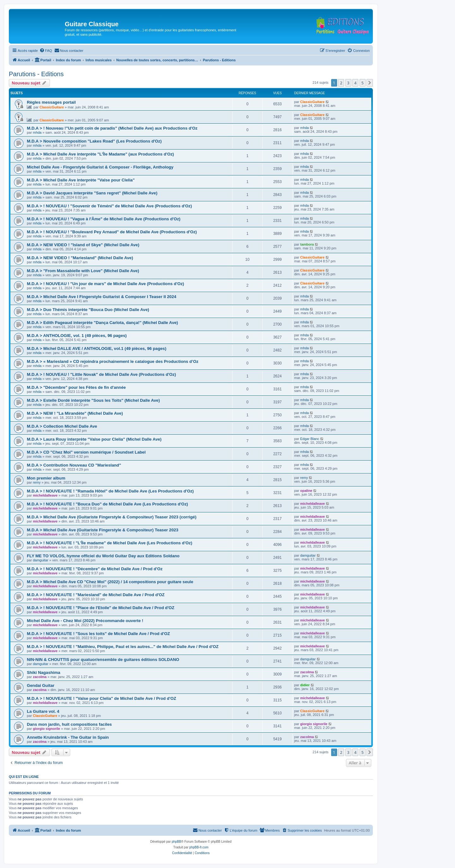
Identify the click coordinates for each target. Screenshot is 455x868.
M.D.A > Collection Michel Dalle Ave (62, 426)
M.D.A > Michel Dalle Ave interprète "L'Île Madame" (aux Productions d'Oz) (100, 154)
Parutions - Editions (36, 74)
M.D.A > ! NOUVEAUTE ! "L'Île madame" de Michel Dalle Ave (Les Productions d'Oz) (109, 543)
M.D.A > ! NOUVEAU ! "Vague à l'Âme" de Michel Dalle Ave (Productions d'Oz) (104, 219)
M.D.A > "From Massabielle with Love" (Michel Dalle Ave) (83, 271)
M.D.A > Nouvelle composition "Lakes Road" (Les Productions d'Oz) (94, 141)
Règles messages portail (51, 102)
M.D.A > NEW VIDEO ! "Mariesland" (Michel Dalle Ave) (80, 258)
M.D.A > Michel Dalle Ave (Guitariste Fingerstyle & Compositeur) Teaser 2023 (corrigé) (112, 517)
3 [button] (348, 83)
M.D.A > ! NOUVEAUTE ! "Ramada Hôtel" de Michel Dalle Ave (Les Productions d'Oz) (110, 491)
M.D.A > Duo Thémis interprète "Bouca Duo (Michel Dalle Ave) (88, 310)
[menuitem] (46, 51)
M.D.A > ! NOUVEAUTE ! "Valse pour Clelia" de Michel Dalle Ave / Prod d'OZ (102, 698)
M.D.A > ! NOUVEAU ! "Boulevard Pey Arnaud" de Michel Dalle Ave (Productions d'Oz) (112, 232)
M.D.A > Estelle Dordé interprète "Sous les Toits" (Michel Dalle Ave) (93, 400)
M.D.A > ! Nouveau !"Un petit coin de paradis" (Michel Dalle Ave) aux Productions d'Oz (112, 128)
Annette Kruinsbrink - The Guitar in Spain (68, 737)
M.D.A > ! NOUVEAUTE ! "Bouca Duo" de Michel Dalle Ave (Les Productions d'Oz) (107, 504)
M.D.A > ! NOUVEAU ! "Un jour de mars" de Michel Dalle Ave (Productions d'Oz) (105, 284)
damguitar (41, 560)
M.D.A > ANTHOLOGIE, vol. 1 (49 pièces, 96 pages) (77, 336)
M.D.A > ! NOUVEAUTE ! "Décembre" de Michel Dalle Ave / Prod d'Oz (95, 569)
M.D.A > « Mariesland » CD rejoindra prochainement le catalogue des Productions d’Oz (113, 361)
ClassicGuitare (52, 107)
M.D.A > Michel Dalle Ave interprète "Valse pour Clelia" (81, 180)
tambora (307, 244)
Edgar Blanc (310, 439)
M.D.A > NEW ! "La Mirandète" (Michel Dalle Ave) (75, 413)
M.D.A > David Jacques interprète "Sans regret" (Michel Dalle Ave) (92, 193)
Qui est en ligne (24, 777)
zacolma (40, 677)
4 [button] (355, 83)
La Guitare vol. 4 (43, 711)
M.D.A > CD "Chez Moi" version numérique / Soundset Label (86, 452)
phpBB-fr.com (199, 847)
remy (37, 482)
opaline (306, 491)
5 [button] (363, 83)
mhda (37, 132)
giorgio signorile (46, 729)
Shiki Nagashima (44, 672)
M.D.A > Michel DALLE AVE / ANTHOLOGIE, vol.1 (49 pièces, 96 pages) (97, 348)
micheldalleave (45, 495)
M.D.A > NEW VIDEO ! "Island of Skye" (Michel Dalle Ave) (83, 245)
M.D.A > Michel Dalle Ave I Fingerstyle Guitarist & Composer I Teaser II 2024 (102, 297)
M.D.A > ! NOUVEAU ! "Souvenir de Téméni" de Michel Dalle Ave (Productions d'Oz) (109, 206)
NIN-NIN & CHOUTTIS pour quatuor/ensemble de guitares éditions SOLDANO (103, 660)
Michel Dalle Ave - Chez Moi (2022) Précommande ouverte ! (85, 621)
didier (305, 685)
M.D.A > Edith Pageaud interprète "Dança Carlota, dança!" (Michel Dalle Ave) (102, 323)
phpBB (176, 842)
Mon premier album (46, 478)
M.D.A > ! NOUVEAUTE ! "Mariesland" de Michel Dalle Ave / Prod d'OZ (96, 595)
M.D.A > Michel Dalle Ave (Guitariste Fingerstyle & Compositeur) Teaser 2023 (103, 530)
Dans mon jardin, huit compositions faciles (69, 724)
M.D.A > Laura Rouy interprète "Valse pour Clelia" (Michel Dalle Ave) (94, 439)
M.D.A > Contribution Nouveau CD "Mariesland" (74, 465)
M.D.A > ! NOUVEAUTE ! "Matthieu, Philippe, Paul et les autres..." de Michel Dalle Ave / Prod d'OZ (123, 647)
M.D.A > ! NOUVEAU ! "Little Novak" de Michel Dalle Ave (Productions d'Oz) (101, 374)
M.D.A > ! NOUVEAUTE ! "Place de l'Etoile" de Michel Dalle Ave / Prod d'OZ (101, 608)
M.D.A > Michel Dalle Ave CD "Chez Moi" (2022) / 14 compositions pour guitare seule (110, 582)
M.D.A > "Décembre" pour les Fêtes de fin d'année (76, 387)
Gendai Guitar (41, 685)
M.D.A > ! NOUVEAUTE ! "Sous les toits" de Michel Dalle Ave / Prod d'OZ (98, 634)
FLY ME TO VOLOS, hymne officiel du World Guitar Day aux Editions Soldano (103, 556)
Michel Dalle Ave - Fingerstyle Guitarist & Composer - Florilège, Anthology (100, 167)
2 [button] (341, 83)
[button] (370, 83)
